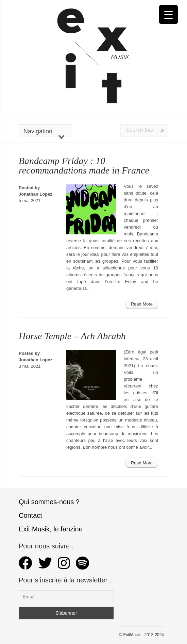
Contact (30, 515)
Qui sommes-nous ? (49, 502)
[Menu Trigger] (168, 14)
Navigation (44, 133)
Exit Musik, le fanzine (51, 529)
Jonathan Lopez (36, 194)
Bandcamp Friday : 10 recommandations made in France (84, 166)
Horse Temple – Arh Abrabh (72, 336)
